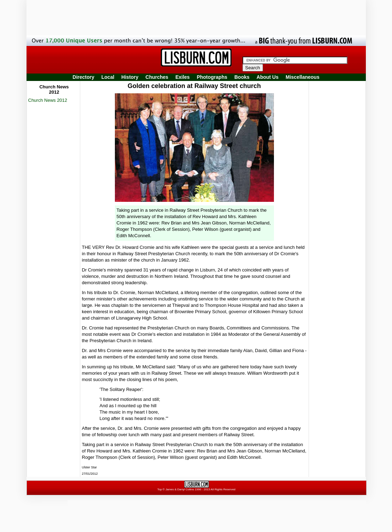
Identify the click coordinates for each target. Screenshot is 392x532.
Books (242, 77)
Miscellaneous (303, 77)
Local (108, 77)
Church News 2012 (48, 100)
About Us (268, 77)
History (130, 77)
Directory (83, 77)
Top (160, 489)
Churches (157, 77)
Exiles (182, 77)
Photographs (212, 77)
